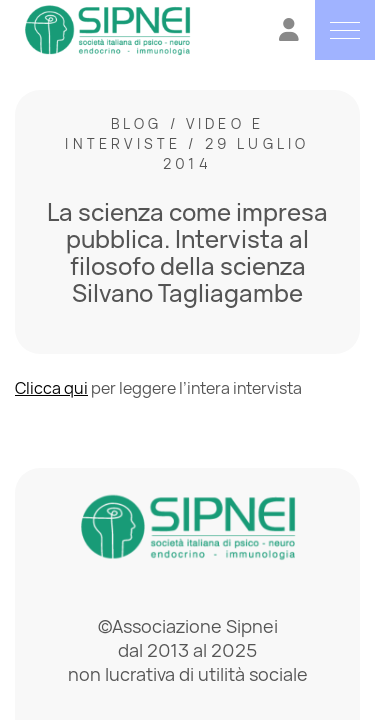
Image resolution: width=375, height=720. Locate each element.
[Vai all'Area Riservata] (289, 32)
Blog (137, 123)
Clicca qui (51, 388)
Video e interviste (164, 133)
